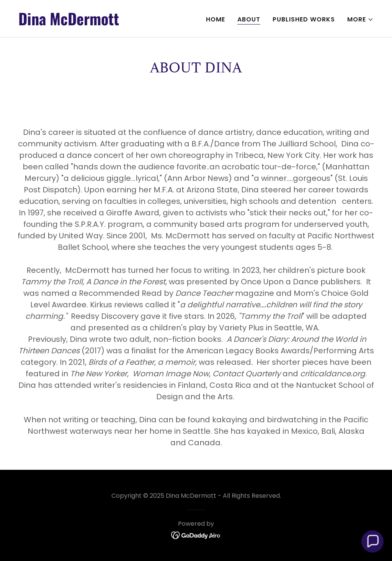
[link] (104, 23)
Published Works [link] (304, 19)
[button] (360, 20)
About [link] (249, 19)
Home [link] (216, 19)
